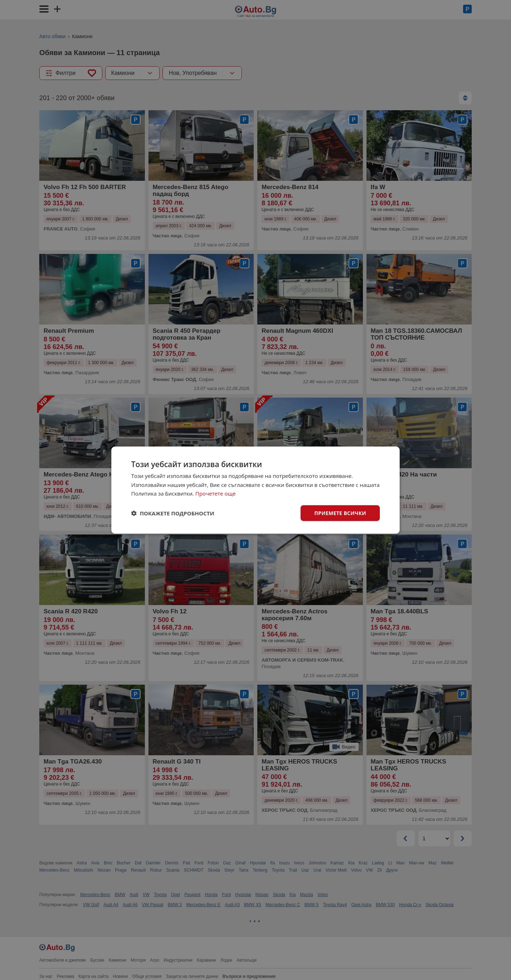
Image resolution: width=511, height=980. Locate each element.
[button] (173, 513)
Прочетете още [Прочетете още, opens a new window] (215, 493)
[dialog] (255, 490)
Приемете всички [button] (340, 513)
